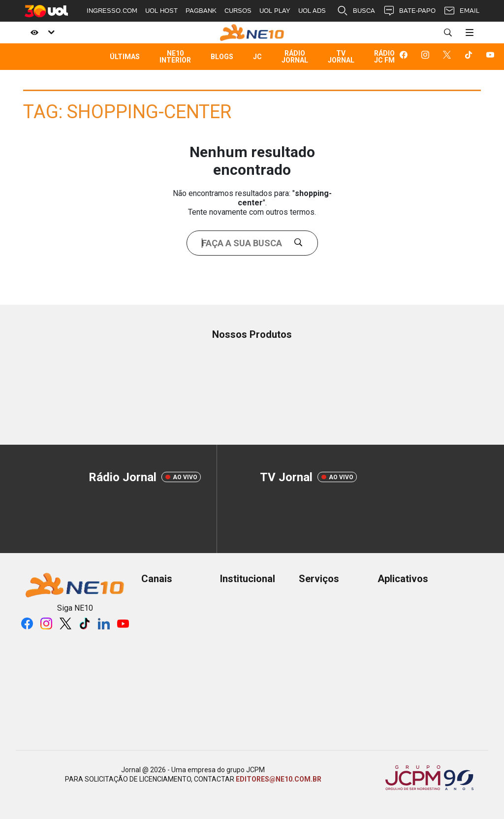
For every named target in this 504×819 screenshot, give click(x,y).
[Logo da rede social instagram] (427, 57)
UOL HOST (161, 11)
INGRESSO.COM (112, 11)
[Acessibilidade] (40, 33)
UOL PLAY (275, 11)
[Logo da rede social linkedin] (104, 623)
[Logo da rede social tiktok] (471, 57)
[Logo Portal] (252, 33)
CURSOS (238, 11)
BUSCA (356, 11)
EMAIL (461, 11)
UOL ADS (312, 11)
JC (257, 57)
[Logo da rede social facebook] (406, 57)
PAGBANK (201, 11)
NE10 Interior (175, 57)
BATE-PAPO (409, 11)
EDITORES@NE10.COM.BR (279, 779)
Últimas (125, 57)
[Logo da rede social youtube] (492, 57)
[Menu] (470, 33)
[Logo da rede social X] (449, 57)
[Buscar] (448, 33)
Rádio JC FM (384, 57)
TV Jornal (341, 57)
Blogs (222, 57)
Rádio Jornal (295, 57)
